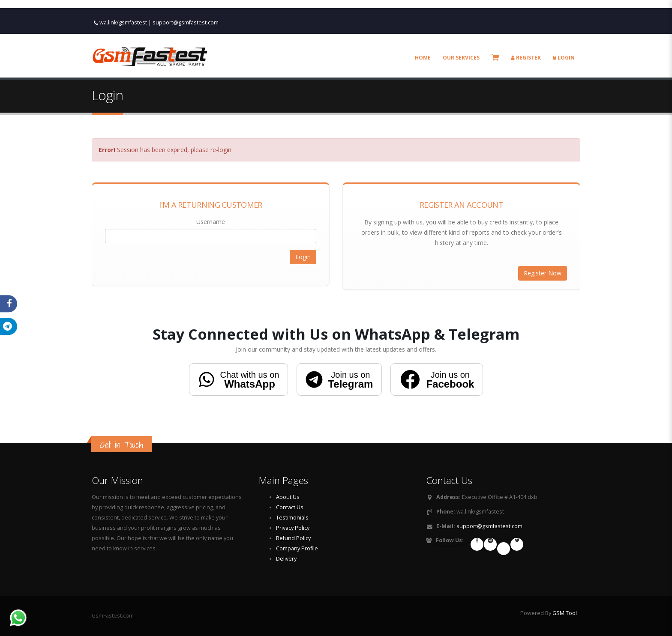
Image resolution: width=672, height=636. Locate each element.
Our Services (461, 48)
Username (211, 222)
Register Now (543, 273)
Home (423, 48)
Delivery (286, 559)
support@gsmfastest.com (186, 13)
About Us (288, 497)
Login (564, 48)
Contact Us (290, 507)
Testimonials (292, 518)
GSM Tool (565, 613)
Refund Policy (293, 538)
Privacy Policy (293, 528)
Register (526, 48)
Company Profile (297, 548)
